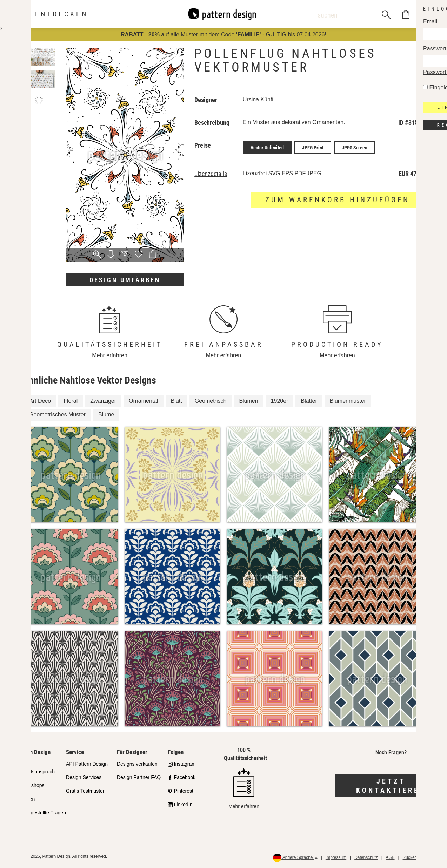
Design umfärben (125, 280)
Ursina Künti (258, 99)
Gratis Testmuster (85, 791)
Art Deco (40, 401)
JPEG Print (313, 147)
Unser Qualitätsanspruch (35, 768)
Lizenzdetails (211, 172)
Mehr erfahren (110, 355)
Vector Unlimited (267, 147)
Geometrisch (211, 401)
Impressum (336, 857)
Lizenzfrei (255, 172)
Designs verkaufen (137, 764)
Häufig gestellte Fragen (41, 813)
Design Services (84, 777)
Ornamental (144, 401)
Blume (106, 415)
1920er (280, 401)
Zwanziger (103, 401)
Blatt (176, 401)
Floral (71, 401)
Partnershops (30, 785)
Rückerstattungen (419, 857)
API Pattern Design (87, 764)
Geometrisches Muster (57, 415)
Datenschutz (366, 857)
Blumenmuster (348, 401)
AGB (390, 857)
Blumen (248, 401)
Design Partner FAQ (139, 777)
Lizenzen (25, 799)
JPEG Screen (355, 147)
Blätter (309, 401)
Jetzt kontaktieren (391, 786)
